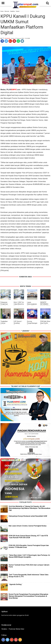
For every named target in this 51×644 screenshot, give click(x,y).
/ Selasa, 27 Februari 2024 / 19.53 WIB (20, 38)
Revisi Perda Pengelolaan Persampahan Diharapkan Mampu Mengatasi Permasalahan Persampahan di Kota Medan (28, 596)
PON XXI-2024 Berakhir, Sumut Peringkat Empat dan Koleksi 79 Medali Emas (29, 546)
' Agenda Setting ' (15, 584)
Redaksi (4, 629)
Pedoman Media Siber (16, 629)
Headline (13, 11)
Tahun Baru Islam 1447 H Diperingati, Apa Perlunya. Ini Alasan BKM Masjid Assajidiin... (29, 556)
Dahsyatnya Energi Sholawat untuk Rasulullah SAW (28, 516)
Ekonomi (7, 11)
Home (2, 11)
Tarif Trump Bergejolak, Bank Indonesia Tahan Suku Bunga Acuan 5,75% (29, 576)
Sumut (18, 11)
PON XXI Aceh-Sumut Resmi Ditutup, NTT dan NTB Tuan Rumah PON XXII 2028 (28, 537)
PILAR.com (13, 90)
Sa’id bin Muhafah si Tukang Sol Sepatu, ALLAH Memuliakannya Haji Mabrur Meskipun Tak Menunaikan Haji (30, 508)
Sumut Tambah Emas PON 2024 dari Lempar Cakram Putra (29, 566)
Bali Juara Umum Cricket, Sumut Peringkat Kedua (28, 526)
